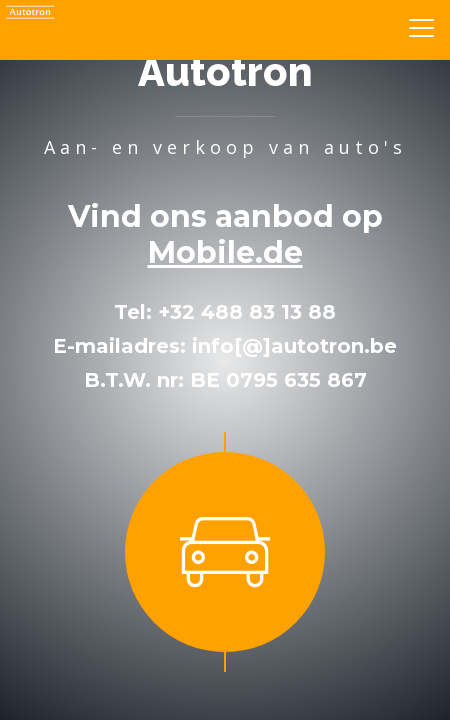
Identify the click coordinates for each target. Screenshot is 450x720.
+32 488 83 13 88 (247, 312)
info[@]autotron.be (294, 346)
